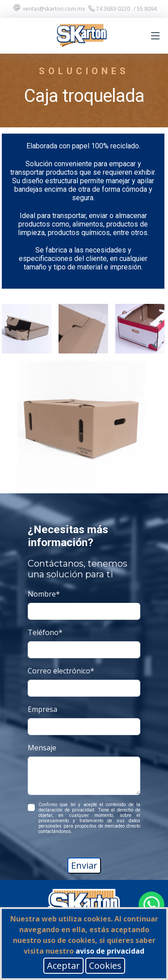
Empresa (42, 709)
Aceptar (63, 965)
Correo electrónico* (61, 671)
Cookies (105, 965)
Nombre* (44, 594)
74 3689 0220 (109, 9)
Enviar (84, 865)
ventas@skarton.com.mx (49, 9)
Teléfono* (45, 632)
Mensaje (42, 748)
